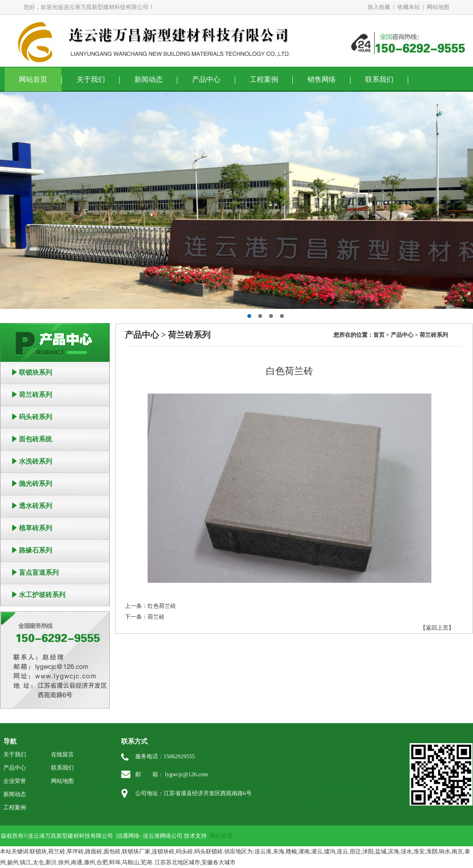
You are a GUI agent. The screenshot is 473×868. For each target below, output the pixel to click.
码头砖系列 (35, 417)
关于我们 (91, 79)
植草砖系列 (35, 528)
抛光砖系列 (35, 484)
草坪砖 (75, 851)
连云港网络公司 (163, 836)
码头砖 (184, 851)
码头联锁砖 (209, 851)
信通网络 (128, 836)
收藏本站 (409, 7)
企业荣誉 (15, 781)
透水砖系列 (35, 506)
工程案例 (264, 79)
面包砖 (112, 851)
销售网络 (322, 79)
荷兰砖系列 (35, 395)
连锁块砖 (163, 851)
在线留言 (62, 754)
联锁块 (38, 851)
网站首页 (33, 79)
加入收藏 (379, 7)
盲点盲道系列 (39, 573)
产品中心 (206, 79)
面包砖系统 (35, 439)
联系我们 (379, 79)
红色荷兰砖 (162, 606)
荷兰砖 (156, 617)
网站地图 (438, 7)
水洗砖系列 (35, 461)
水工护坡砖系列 (42, 595)
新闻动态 (149, 79)
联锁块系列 (35, 373)
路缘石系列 (35, 550)
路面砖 (94, 851)
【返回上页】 (437, 628)
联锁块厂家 (136, 851)
